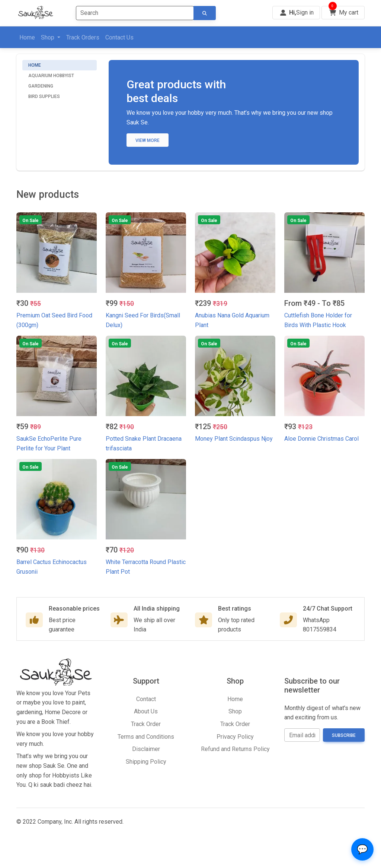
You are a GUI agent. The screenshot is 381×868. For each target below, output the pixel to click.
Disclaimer (146, 749)
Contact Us (119, 37)
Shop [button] (48, 37)
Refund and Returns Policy (235, 749)
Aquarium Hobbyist (51, 76)
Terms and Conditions (146, 737)
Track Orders (83, 37)
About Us (146, 711)
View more (148, 140)
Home (27, 37)
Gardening (41, 86)
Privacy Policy (235, 737)
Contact (146, 699)
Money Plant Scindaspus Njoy (234, 439)
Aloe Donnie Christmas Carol (321, 439)
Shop (235, 711)
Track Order (146, 724)
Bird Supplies (44, 96)
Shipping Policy (146, 762)
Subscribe (344, 735)
